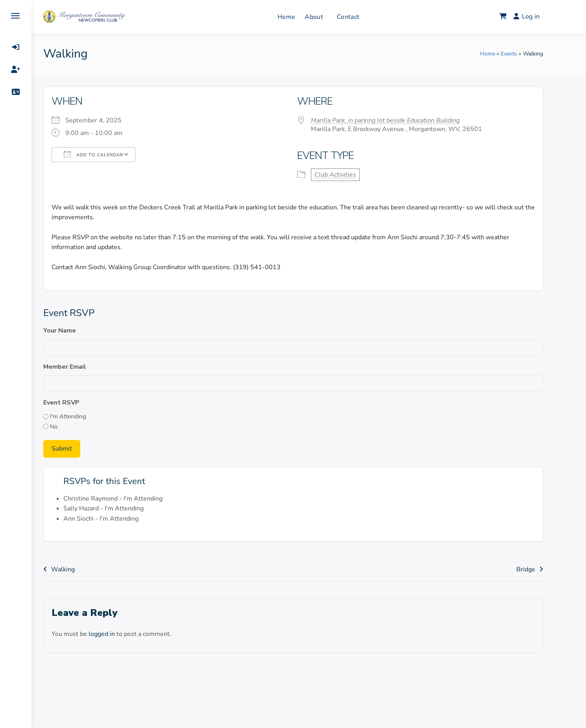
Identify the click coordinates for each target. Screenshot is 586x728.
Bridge (542, 569)
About (330, 17)
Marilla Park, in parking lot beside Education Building (401, 120)
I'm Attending (84, 416)
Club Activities (351, 175)
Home (302, 17)
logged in (117, 633)
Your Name (75, 331)
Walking (79, 569)
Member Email (80, 367)
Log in (542, 17)
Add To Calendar (109, 154)
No (69, 427)
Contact (364, 17)
